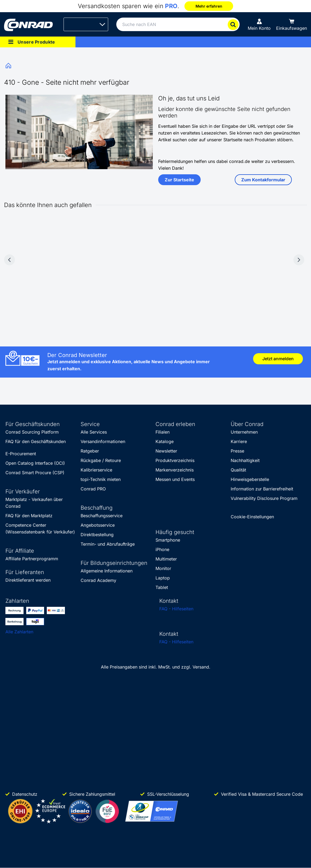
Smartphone (168, 540)
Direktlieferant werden (28, 580)
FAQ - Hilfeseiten (176, 609)
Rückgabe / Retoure (101, 460)
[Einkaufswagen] (292, 24)
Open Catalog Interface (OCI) (35, 463)
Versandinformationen (103, 441)
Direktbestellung (97, 535)
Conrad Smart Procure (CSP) (35, 473)
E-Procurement (21, 454)
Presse (237, 451)
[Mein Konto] (259, 24)
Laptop (163, 578)
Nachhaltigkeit (245, 460)
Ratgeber (90, 451)
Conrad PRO (93, 489)
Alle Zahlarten (19, 632)
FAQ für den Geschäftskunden (36, 441)
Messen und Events (175, 479)
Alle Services (94, 432)
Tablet (162, 587)
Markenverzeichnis (175, 470)
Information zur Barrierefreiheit (262, 489)
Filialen (163, 432)
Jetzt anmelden (278, 359)
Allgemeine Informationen (107, 571)
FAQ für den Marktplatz (29, 516)
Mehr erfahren (209, 6)
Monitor (163, 568)
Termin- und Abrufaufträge (108, 544)
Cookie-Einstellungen (252, 517)
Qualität (238, 470)
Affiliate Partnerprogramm (32, 559)
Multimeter (166, 559)
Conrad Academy (98, 580)
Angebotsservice (98, 525)
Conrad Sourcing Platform (32, 432)
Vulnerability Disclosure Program (264, 498)
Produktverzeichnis (175, 460)
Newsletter (166, 451)
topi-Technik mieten (101, 479)
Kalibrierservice (96, 470)
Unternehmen (244, 432)
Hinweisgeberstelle (250, 479)
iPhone (162, 549)
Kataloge (165, 441)
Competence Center (26, 525)
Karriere (239, 441)
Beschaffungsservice (102, 516)
